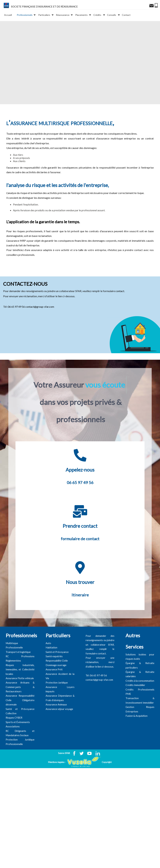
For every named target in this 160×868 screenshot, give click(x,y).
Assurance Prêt (54, 686)
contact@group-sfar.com (40, 315)
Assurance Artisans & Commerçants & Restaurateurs (20, 704)
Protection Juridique (57, 699)
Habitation (51, 664)
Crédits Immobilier (135, 702)
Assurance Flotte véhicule (20, 695)
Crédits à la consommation (140, 698)
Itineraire (80, 612)
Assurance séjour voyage (59, 726)
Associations (13, 743)
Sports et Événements (18, 739)
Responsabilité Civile (57, 677)
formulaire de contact (80, 555)
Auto (48, 660)
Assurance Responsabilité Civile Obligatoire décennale (20, 717)
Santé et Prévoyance (57, 669)
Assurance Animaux (56, 721)
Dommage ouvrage (56, 682)
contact (120, 299)
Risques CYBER (14, 734)
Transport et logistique (18, 669)
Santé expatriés (54, 673)
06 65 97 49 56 (16, 315)
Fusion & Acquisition (137, 733)
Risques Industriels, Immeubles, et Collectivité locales (20, 686)
